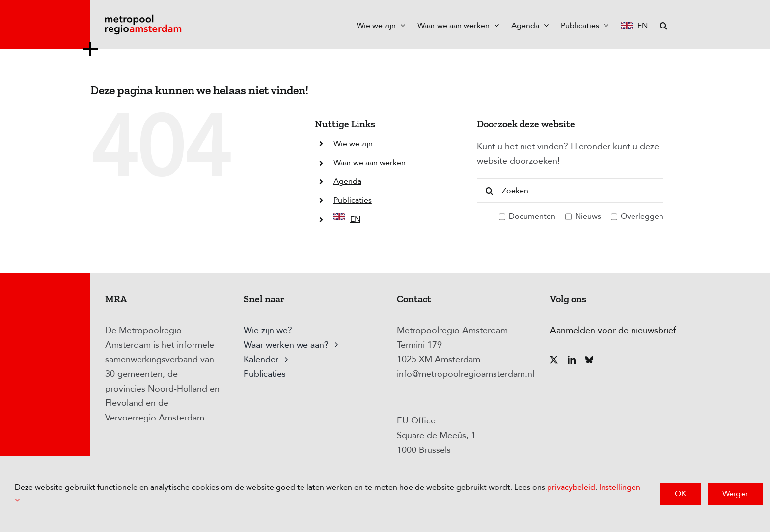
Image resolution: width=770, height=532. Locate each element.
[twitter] (554, 360)
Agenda (347, 181)
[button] (664, 25)
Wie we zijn (353, 144)
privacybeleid (571, 487)
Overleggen (637, 217)
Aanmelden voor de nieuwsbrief (613, 330)
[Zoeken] (489, 191)
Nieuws (583, 217)
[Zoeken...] (570, 191)
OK (680, 494)
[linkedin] (572, 360)
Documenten (527, 217)
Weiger (735, 494)
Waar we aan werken (370, 163)
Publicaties (353, 200)
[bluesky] (589, 360)
